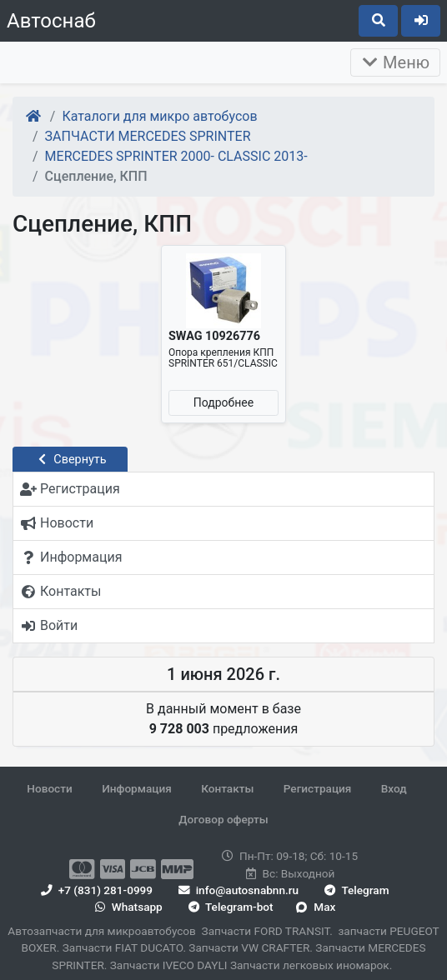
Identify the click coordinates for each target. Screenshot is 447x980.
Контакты (227, 788)
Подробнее (223, 402)
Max (316, 907)
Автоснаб (51, 21)
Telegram (356, 890)
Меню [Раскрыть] (395, 62)
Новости (49, 788)
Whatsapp (127, 907)
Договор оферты (223, 819)
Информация (137, 788)
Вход (394, 788)
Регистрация (318, 788)
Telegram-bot (229, 907)
